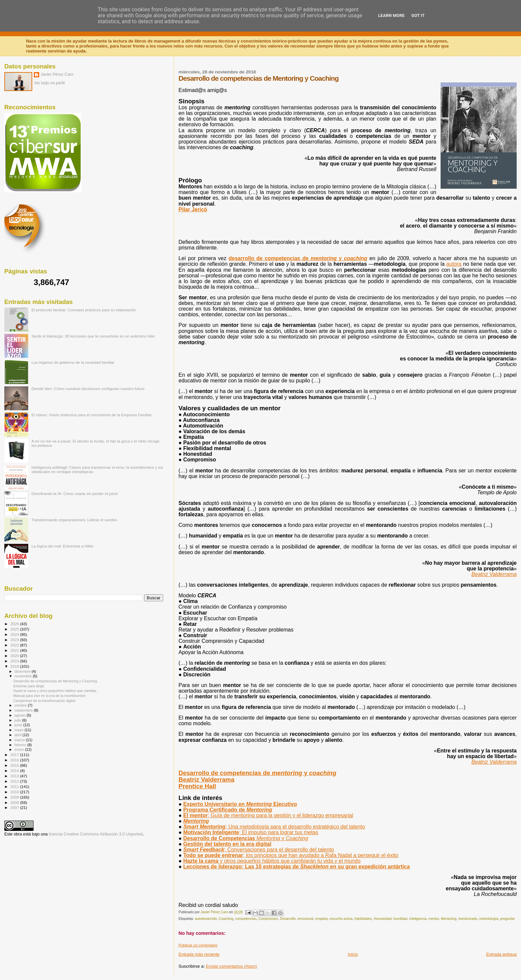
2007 (15, 807)
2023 (15, 640)
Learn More (391, 15)
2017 (15, 755)
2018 (15, 666)
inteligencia (418, 919)
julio (18, 720)
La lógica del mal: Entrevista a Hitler (63, 546)
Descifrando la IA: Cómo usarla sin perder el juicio (75, 493)
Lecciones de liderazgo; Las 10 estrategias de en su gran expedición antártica (296, 867)
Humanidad (383, 919)
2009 (15, 797)
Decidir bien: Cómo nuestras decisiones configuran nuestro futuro (88, 389)
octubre (21, 705)
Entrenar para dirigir (29, 686)
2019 (15, 661)
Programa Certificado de (228, 810)
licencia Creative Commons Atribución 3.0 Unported (96, 834)
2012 (15, 781)
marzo (20, 740)
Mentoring (449, 919)
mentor (434, 919)
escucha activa (341, 919)
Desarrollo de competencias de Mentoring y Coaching (55, 681)
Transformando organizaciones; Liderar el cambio (74, 520)
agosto (21, 715)
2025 (15, 629)
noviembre (24, 676)
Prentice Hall (197, 786)
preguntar (507, 919)
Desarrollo (288, 919)
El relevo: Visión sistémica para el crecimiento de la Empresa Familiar (92, 415)
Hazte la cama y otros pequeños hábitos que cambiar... (56, 691)
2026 (15, 624)
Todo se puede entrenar (291, 855)
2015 (15, 765)
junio (19, 725)
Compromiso (268, 919)
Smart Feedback (259, 850)
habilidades (363, 919)
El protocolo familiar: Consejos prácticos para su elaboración (84, 310)
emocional (305, 919)
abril (19, 735)
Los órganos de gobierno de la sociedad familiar (73, 362)
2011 (15, 786)
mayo (20, 730)
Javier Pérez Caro (57, 74)
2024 (15, 634)
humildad (400, 919)
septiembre (24, 710)
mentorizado (468, 919)
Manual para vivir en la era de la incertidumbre (50, 696)
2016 (15, 760)
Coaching (226, 919)
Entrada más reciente (199, 954)
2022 (15, 645)
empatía (322, 919)
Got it (418, 15)
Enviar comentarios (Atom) (232, 966)
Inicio (353, 954)
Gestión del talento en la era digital (227, 844)
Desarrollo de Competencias (246, 838)
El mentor (268, 815)
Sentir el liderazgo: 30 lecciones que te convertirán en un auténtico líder (93, 336)
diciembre (23, 671)
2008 (15, 802)
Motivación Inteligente (251, 832)
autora (454, 264)
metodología (489, 919)
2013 (15, 776)
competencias (246, 919)
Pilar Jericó (193, 209)
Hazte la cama (272, 861)
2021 (15, 650)
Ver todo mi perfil (49, 83)
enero (20, 749)
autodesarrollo (206, 919)
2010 (15, 792)
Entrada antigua (501, 954)
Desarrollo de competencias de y (257, 773)
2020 (15, 656)
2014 (15, 771)
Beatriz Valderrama (494, 574)
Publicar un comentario (198, 945)
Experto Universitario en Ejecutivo (240, 804)
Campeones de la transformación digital (44, 701)
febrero (21, 745)
